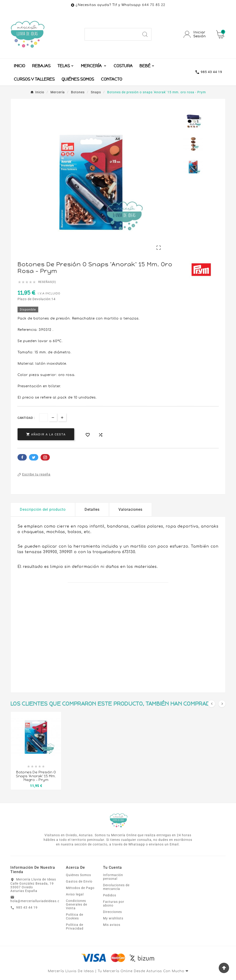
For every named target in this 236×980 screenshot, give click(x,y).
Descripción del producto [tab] (43, 509)
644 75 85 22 (154, 5)
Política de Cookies (75, 916)
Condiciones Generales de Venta (77, 904)
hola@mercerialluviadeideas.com (37, 901)
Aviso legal (75, 894)
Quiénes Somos (78, 875)
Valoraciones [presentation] (130, 509)
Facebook (22, 457)
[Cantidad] (43, 418)
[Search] (145, 34)
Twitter (34, 457)
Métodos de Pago (80, 888)
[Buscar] (112, 34)
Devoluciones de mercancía (116, 887)
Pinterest (45, 457)
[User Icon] (197, 34)
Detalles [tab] (92, 509)
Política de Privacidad (75, 927)
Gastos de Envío (79, 881)
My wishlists (113, 918)
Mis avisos (112, 925)
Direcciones (112, 912)
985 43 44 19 (27, 907)
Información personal (113, 877)
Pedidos (110, 895)
